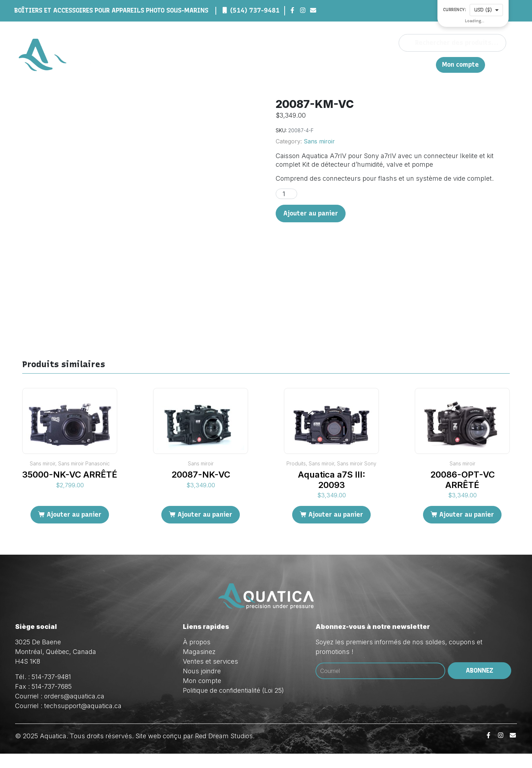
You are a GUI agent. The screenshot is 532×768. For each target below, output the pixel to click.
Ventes (362, 64)
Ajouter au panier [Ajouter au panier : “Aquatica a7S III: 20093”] (336, 529)
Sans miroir (319, 141)
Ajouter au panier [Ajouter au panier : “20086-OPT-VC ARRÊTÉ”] (467, 529)
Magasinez (329, 64)
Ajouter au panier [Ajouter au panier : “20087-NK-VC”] (205, 529)
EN (427, 64)
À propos (293, 64)
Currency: (455, 10)
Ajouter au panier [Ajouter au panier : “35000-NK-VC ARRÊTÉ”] (74, 529)
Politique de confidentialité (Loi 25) (233, 705)
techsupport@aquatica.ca (83, 720)
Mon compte (460, 65)
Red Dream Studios (224, 750)
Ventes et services (210, 676)
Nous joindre (398, 64)
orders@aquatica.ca (74, 710)
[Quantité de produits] (286, 194)
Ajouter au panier (311, 213)
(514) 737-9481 (255, 10)
